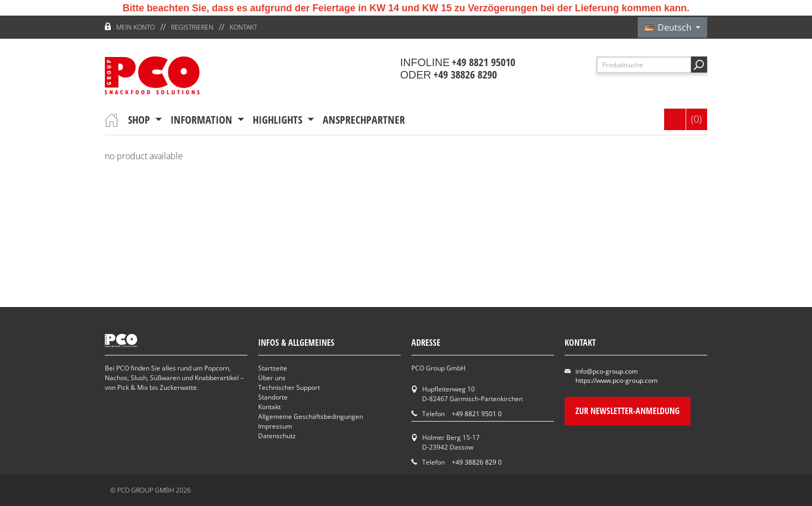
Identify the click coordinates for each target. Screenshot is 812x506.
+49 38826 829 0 (477, 462)
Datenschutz (277, 436)
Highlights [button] (279, 120)
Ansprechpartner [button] (364, 120)
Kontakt (243, 27)
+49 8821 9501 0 (477, 414)
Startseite (273, 368)
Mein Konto (136, 27)
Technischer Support (289, 387)
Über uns (272, 378)
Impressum (275, 426)
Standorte (273, 397)
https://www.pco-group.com (617, 380)
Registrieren (192, 27)
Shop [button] (140, 120)
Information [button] (203, 120)
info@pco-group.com (607, 371)
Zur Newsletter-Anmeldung (628, 411)
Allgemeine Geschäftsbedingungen (311, 416)
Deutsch (669, 27)
